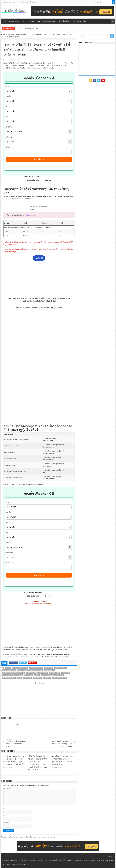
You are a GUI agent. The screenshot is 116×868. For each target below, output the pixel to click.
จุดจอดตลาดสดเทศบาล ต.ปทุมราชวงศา (14, 673)
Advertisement (23, 2)
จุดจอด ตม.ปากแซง (61, 668)
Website (6, 823)
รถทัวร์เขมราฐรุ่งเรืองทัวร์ (49, 675)
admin (7, 59)
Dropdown (33, 2)
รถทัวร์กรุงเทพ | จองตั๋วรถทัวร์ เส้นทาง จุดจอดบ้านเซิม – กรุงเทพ (17, 743)
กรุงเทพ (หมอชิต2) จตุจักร (21, 668)
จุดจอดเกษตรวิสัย (55, 673)
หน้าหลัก (5, 21)
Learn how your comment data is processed (41, 837)
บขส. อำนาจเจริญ (18, 675)
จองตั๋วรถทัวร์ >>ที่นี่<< (17, 21)
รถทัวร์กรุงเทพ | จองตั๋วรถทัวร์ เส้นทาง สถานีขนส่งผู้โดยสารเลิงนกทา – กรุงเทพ (61, 743)
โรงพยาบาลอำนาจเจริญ (60, 678)
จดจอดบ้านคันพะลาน (36, 668)
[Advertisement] (39, 279)
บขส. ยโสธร (6, 675)
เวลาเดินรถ (47, 678)
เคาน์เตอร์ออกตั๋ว (65, 21)
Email (6, 816)
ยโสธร (37, 675)
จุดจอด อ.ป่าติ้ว (23, 670)
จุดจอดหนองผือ (43, 673)
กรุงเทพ (9, 668)
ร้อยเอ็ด (61, 675)
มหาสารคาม (29, 675)
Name (6, 808)
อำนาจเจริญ (28, 678)
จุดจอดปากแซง (32, 673)
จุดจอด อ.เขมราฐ (50, 670)
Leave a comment (42, 59)
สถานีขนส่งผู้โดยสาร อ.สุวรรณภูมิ (12, 678)
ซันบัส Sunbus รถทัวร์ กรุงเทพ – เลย (27, 29)
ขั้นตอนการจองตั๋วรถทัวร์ (47, 21)
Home (4, 34)
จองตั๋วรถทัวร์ (9, 647)
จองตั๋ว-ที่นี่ (39, 258)
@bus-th (46, 180)
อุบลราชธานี (38, 678)
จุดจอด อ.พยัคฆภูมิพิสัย (36, 670)
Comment (7, 788)
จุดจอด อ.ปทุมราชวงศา (9, 670)
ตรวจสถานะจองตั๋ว (80, 21)
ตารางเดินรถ (32, 21)
